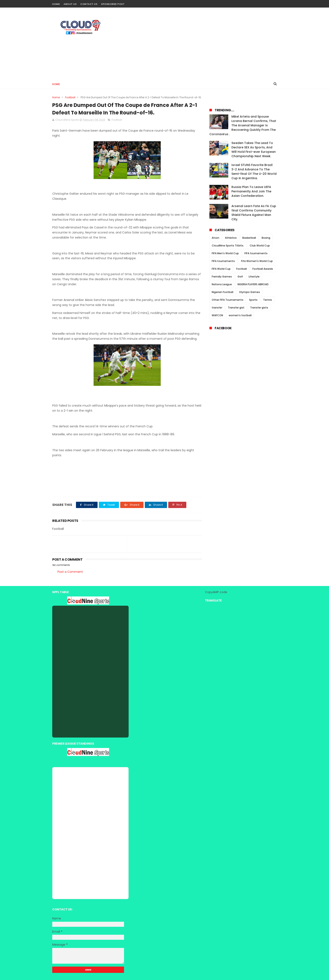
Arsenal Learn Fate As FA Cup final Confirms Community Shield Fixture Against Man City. (254, 213)
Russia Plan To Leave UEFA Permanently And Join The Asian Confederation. (251, 191)
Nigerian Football (223, 292)
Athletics (231, 238)
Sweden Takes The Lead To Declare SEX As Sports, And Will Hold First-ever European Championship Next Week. (254, 150)
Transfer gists (259, 308)
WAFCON (217, 315)
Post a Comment (70, 572)
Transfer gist (236, 308)
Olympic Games (249, 292)
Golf (240, 277)
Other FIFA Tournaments (228, 300)
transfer (217, 308)
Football (70, 97)
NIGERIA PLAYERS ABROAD (253, 284)
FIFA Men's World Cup (225, 253)
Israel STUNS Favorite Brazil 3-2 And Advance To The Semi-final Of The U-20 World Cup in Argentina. (254, 172)
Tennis (268, 300)
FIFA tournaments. (224, 261)
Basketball (249, 238)
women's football (240, 315)
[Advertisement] (200, 43)
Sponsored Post (113, 4)
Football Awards (263, 269)
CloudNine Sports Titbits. (228, 246)
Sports (253, 300)
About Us (70, 4)
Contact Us (89, 4)
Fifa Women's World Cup (257, 261)
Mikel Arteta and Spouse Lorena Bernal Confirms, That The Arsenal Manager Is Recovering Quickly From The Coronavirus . (243, 125)
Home (56, 4)
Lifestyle (254, 277)
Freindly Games (222, 277)
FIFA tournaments (256, 253)
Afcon (215, 238)
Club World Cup (260, 246)
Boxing (266, 238)
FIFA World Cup (221, 269)
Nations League (222, 284)
